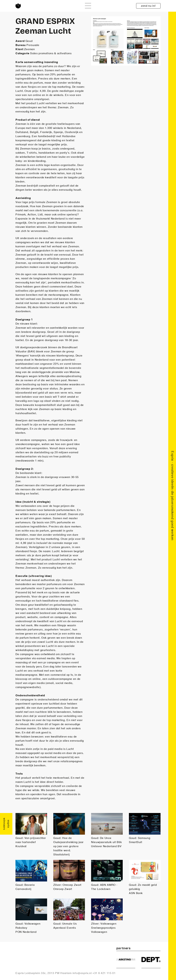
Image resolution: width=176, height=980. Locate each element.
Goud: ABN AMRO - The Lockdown (107, 875)
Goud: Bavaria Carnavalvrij (31, 875)
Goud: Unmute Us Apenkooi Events (69, 914)
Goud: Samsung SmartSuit (145, 828)
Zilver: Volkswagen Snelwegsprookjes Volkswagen (107, 916)
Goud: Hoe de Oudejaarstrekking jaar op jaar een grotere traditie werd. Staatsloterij (69, 835)
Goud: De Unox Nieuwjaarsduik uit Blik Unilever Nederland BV (107, 830)
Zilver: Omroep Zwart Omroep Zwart (69, 875)
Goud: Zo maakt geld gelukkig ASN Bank (145, 877)
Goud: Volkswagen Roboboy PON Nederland (31, 916)
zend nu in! (148, 6)
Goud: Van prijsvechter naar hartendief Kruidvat (31, 830)
